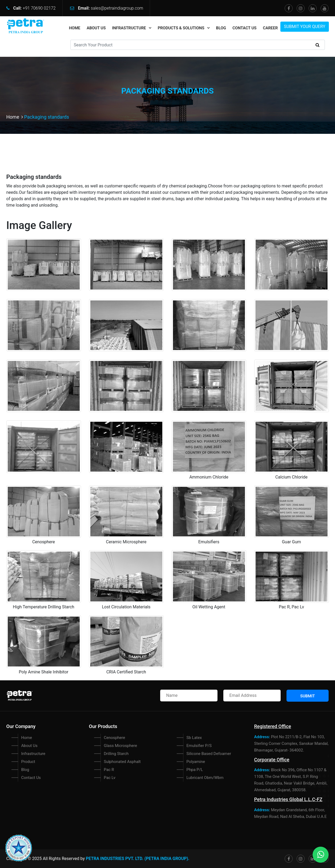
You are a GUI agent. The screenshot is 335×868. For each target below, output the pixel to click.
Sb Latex (194, 738)
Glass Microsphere (121, 746)
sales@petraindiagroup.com (117, 8)
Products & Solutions (181, 28)
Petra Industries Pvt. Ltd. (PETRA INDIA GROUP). (138, 859)
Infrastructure (129, 28)
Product (28, 762)
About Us (96, 28)
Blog (221, 28)
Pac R (109, 770)
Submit (308, 696)
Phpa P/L (195, 770)
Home (15, 117)
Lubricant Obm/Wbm (205, 778)
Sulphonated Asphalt (122, 762)
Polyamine (196, 762)
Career (270, 28)
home (75, 28)
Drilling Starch (116, 754)
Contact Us (244, 28)
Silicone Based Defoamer (209, 754)
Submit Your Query (304, 27)
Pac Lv (110, 778)
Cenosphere (115, 738)
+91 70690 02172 (39, 8)
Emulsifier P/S (199, 746)
